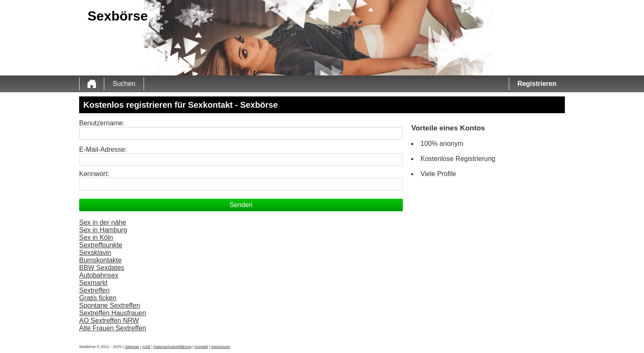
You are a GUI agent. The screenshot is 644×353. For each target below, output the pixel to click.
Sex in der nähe (103, 222)
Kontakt (201, 347)
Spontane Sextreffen (110, 305)
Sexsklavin (95, 253)
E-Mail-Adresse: (103, 149)
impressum (221, 347)
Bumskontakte (100, 260)
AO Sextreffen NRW (109, 321)
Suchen (124, 84)
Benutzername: (102, 123)
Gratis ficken (98, 298)
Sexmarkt (93, 283)
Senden (241, 205)
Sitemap (132, 347)
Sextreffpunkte (101, 245)
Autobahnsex (99, 275)
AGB (146, 347)
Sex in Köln (96, 237)
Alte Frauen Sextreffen (113, 328)
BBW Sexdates (102, 268)
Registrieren (537, 84)
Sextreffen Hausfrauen (113, 313)
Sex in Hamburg (103, 230)
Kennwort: (94, 174)
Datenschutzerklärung (173, 347)
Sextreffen (94, 290)
